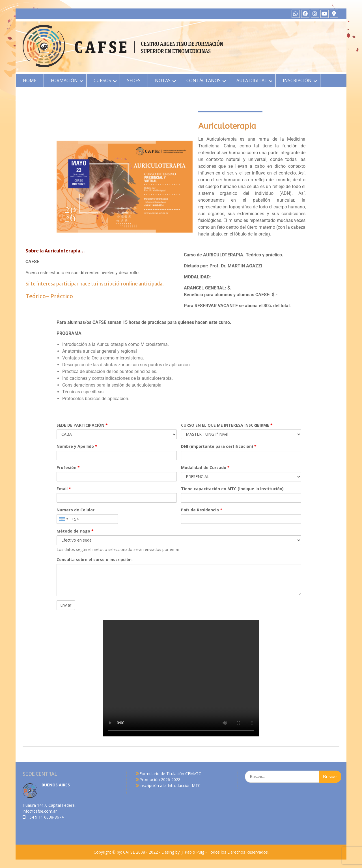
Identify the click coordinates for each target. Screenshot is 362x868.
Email (64, 489)
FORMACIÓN (64, 80)
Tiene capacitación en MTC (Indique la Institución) (232, 489)
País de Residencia (202, 510)
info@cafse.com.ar (40, 811)
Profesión (68, 467)
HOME (30, 80)
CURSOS (102, 80)
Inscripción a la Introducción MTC (170, 785)
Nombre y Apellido (77, 446)
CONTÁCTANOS (203, 80)
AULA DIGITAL (252, 80)
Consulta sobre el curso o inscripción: (95, 560)
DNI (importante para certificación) (219, 446)
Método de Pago (75, 531)
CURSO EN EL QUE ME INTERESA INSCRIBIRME (227, 425)
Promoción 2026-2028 (160, 779)
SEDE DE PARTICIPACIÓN (82, 425)
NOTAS (163, 80)
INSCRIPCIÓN (297, 80)
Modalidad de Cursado (205, 467)
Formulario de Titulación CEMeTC (170, 774)
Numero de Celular (76, 510)
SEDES (134, 80)
